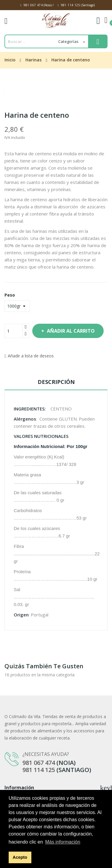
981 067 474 (33, 5)
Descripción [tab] (56, 382)
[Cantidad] (13, 331)
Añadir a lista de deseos (29, 356)
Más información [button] (63, 842)
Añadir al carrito (70, 331)
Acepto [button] (20, 857)
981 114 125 (70, 5)
